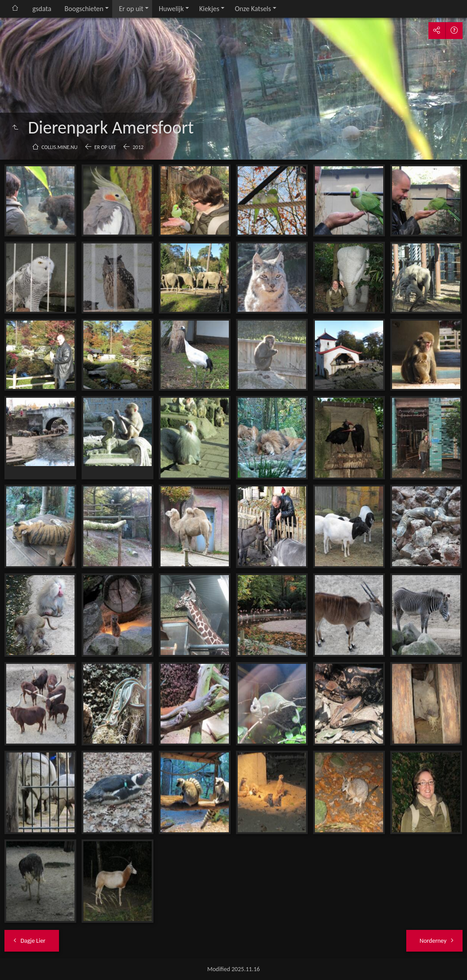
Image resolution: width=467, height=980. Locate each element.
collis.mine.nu (60, 147)
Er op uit (131, 9)
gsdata (42, 9)
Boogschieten (84, 9)
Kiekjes (209, 9)
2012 (138, 147)
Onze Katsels (253, 9)
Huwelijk (171, 9)
